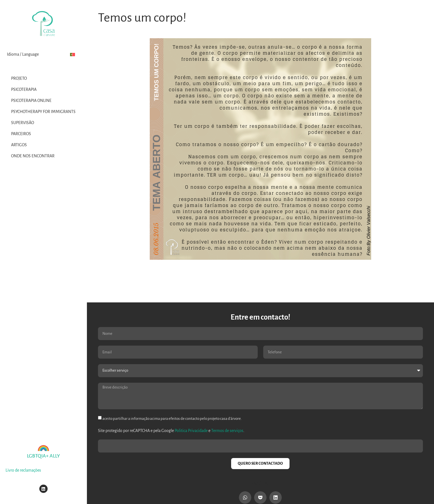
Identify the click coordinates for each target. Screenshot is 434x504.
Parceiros (21, 134)
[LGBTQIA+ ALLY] (43, 448)
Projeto (19, 78)
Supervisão (23, 123)
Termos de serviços (227, 431)
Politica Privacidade (191, 431)
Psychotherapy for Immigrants (43, 112)
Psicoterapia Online (31, 101)
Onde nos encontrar (33, 156)
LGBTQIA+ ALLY (43, 456)
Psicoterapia (24, 89)
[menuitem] (73, 54)
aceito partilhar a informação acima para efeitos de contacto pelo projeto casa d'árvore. (172, 419)
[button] (245, 497)
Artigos (19, 145)
